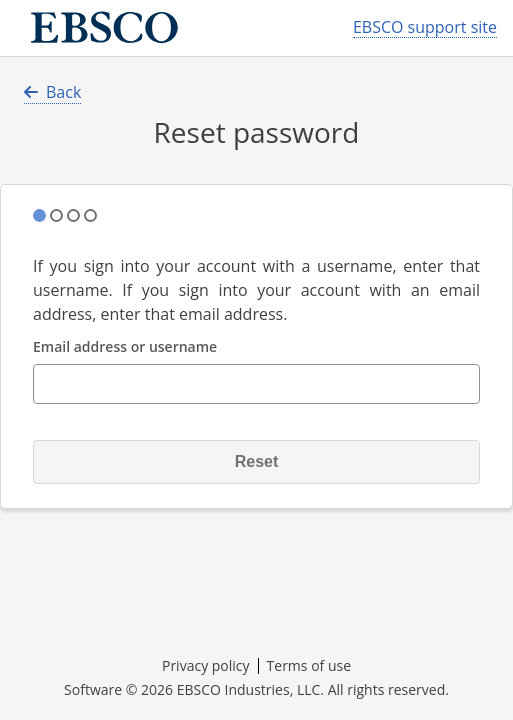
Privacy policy (206, 665)
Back (52, 92)
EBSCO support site (425, 27)
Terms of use (309, 665)
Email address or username (125, 347)
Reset (257, 461)
